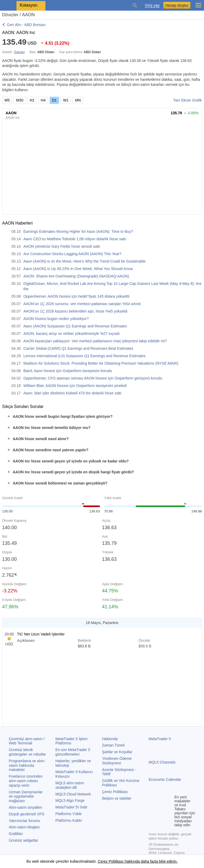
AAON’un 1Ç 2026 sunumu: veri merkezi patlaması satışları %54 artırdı (82, 304)
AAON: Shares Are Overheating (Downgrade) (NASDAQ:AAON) (76, 276)
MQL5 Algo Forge (70, 800)
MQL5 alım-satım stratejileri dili (70, 785)
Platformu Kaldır (69, 820)
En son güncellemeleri (73, 752)
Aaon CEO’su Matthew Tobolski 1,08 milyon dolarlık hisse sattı (75, 239)
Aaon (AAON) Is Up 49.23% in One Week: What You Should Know (78, 269)
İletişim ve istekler (117, 798)
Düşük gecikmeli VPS (27, 814)
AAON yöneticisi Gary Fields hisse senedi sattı (62, 246)
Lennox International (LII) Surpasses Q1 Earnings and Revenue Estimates (84, 356)
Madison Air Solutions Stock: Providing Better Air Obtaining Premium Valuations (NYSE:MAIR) (101, 363)
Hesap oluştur (177, 5)
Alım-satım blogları (24, 827)
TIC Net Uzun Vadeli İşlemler (41, 634)
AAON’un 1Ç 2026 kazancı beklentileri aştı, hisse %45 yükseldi (75, 311)
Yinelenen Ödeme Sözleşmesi (117, 761)
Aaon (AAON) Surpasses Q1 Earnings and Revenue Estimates (75, 326)
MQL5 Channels (162, 762)
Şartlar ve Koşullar (117, 752)
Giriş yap (152, 5)
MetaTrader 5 (160, 739)
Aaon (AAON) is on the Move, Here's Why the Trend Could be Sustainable (84, 261)
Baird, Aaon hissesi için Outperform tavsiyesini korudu (68, 371)
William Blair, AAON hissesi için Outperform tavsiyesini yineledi (75, 386)
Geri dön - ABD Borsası (26, 25)
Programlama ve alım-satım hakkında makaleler (27, 765)
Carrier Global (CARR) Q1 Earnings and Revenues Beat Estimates (78, 348)
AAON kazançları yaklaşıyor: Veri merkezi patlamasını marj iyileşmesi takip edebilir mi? (95, 341)
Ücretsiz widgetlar (23, 840)
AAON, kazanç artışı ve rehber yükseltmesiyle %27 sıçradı (72, 334)
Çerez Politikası (115, 792)
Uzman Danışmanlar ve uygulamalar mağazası (26, 797)
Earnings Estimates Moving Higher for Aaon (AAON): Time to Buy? (78, 231)
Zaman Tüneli (113, 745)
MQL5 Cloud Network (73, 794)
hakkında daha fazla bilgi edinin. (150, 861)
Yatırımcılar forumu (24, 821)
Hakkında (110, 739)
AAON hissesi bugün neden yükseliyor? (56, 319)
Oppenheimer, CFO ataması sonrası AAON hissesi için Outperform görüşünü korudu (93, 378)
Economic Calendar (165, 779)
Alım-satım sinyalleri (25, 807)
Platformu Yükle (69, 814)
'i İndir (71, 807)
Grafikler (16, 834)
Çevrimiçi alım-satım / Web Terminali (27, 741)
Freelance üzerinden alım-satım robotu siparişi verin (26, 781)
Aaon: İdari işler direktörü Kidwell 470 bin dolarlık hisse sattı (73, 393)
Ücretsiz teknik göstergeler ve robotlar (27, 752)
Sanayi (19, 52)
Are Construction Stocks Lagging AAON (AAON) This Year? (72, 254)
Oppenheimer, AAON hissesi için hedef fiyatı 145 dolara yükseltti (76, 296)
